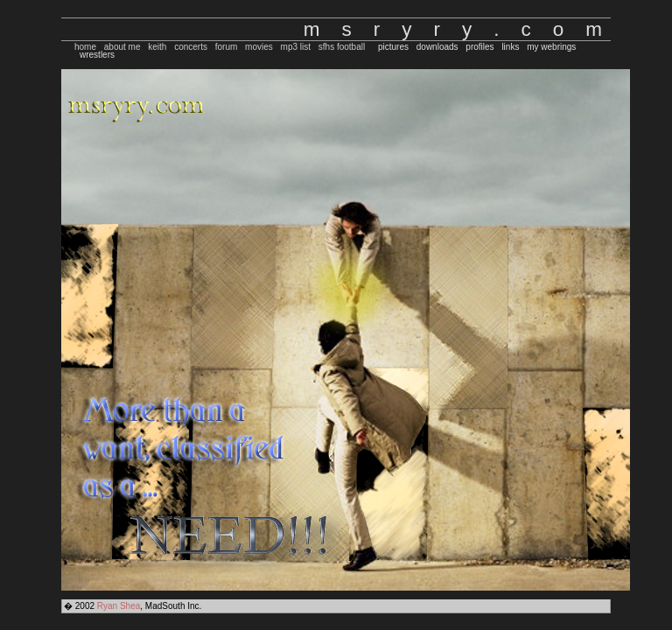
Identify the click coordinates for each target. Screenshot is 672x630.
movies (259, 47)
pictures (393, 47)
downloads (437, 47)
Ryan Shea (119, 606)
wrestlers (97, 55)
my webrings (551, 47)
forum (227, 47)
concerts (191, 47)
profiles (479, 47)
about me (122, 47)
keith (157, 47)
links (510, 47)
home (85, 47)
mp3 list (296, 47)
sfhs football (342, 47)
